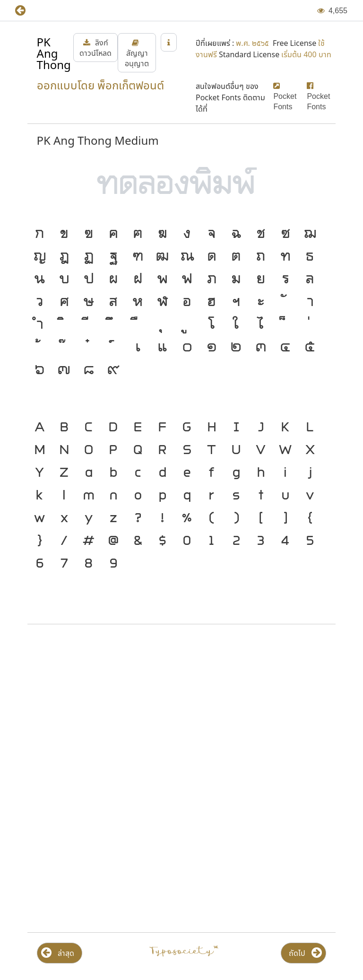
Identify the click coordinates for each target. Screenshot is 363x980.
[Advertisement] (181, 708)
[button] (27, 11)
